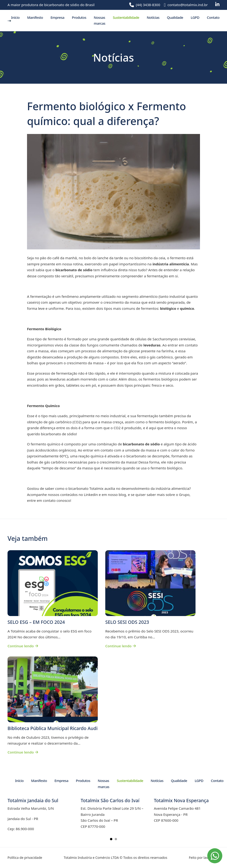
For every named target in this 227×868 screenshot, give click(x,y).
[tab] (111, 839)
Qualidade (175, 17)
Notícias (153, 17)
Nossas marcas (100, 20)
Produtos (79, 17)
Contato (213, 17)
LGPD (195, 17)
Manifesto (35, 17)
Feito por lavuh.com (204, 858)
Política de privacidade (25, 858)
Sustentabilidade (126, 17)
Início (15, 17)
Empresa (57, 17)
